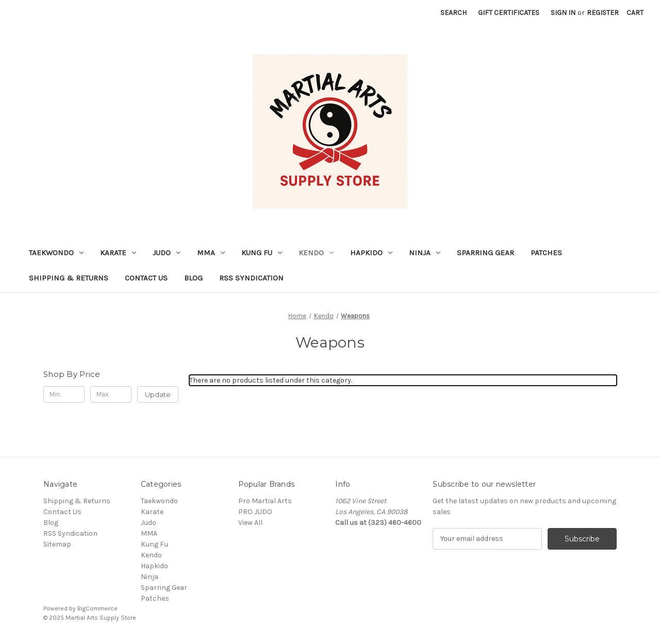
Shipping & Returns (69, 278)
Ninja (425, 253)
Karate (118, 253)
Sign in (563, 13)
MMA (211, 253)
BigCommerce (97, 608)
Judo (167, 253)
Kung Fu (262, 253)
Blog (193, 278)
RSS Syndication (251, 278)
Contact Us (146, 278)
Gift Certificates (509, 13)
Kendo (316, 253)
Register (603, 13)
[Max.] (111, 394)
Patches (546, 253)
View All (250, 523)
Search (453, 13)
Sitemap (57, 544)
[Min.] (64, 394)
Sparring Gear (485, 253)
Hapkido (371, 253)
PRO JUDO (255, 512)
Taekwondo (56, 253)
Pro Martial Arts (265, 501)
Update (158, 394)
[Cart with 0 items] (635, 13)
